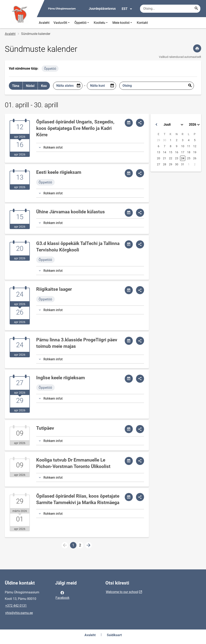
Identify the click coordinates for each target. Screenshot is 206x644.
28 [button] (165, 164)
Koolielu (101, 23)
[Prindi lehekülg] (197, 48)
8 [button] (171, 146)
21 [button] (165, 158)
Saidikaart (114, 635)
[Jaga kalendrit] (129, 123)
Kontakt (142, 23)
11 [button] (189, 146)
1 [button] (171, 140)
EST (127, 9)
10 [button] (183, 146)
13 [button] (159, 152)
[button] (156, 125)
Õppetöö (82, 23)
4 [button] (189, 140)
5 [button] (195, 140)
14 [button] (165, 152)
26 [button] (195, 158)
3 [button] (183, 140)
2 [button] (177, 140)
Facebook (62, 595)
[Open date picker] (78, 86)
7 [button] (165, 146)
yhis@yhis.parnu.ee (19, 613)
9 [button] (177, 146)
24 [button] (183, 158)
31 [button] (183, 164)
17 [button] (183, 152)
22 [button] (171, 158)
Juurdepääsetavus (102, 9)
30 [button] (165, 140)
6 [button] (159, 146)
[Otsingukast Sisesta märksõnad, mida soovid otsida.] (170, 9)
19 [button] (195, 152)
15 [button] (171, 152)
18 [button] (189, 152)
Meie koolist (123, 23)
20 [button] (159, 158)
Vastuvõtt (62, 23)
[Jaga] (140, 123)
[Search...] (196, 9)
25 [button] (189, 158)
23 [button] (177, 158)
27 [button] (159, 164)
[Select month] (174, 125)
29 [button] (159, 140)
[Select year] (195, 125)
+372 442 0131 (16, 606)
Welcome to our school (122, 592)
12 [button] (195, 146)
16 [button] (177, 152)
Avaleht (44, 23)
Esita (190, 86)
